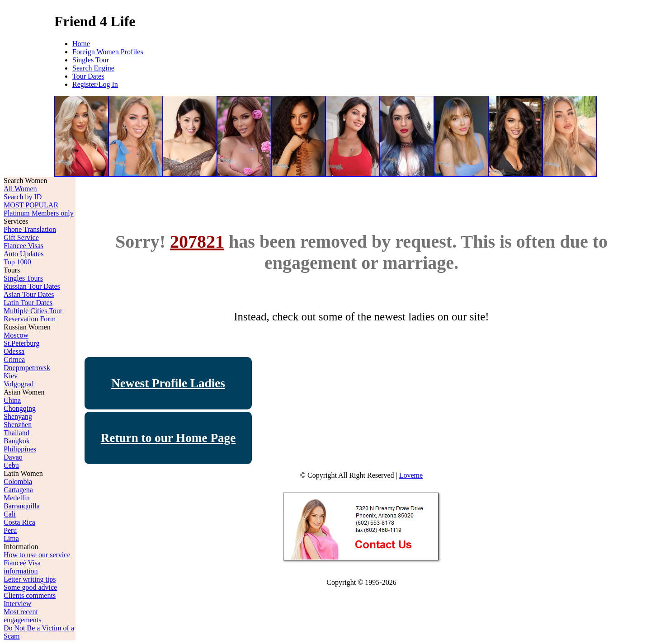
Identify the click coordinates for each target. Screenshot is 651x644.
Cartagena (18, 490)
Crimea (14, 360)
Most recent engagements (23, 616)
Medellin (17, 498)
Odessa (14, 351)
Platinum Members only (39, 213)
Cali (10, 514)
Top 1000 (17, 262)
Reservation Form (30, 319)
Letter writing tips (30, 579)
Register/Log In (95, 84)
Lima (11, 538)
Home (81, 44)
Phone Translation (30, 229)
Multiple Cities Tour (33, 311)
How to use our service (37, 555)
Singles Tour (91, 60)
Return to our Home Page (168, 438)
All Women (20, 189)
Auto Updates (24, 254)
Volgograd (19, 384)
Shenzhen (18, 425)
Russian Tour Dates (32, 286)
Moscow (16, 335)
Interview (17, 604)
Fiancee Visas (24, 246)
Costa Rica (19, 522)
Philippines (20, 449)
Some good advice (30, 587)
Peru (10, 530)
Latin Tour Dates (28, 303)
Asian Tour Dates (29, 294)
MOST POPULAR (31, 205)
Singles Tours (23, 278)
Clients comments (30, 595)
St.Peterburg (21, 343)
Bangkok (17, 441)
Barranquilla (22, 506)
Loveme (411, 475)
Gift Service (21, 237)
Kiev (11, 376)
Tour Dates (88, 76)
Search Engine (93, 68)
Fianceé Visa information (22, 567)
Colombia (18, 482)
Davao (13, 457)
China (12, 400)
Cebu (11, 465)
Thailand (17, 433)
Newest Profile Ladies (168, 383)
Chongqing (20, 408)
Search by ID (23, 197)
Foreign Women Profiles (108, 52)
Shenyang (18, 416)
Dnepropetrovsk (27, 368)
